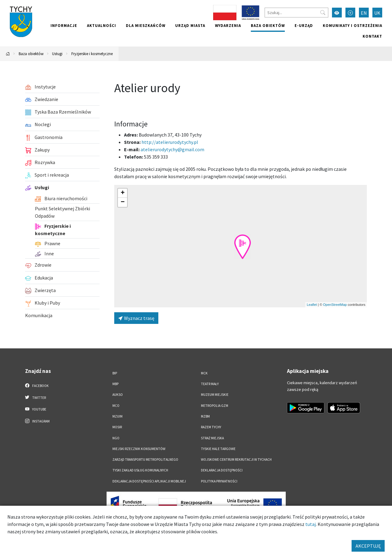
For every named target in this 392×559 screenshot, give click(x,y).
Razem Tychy (211, 427)
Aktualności (102, 25)
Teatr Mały (210, 384)
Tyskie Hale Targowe (218, 449)
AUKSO (118, 395)
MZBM (205, 416)
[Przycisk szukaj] (323, 13)
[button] (243, 247)
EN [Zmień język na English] (364, 13)
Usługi (57, 54)
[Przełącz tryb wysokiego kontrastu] (337, 13)
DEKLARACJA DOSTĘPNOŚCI (222, 470)
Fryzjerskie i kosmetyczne (92, 54)
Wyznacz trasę (136, 318)
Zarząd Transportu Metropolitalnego (145, 460)
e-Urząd (304, 25)
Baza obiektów (268, 25)
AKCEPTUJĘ (368, 546)
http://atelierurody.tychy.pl (170, 142)
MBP (115, 384)
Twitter (36, 397)
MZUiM (117, 416)
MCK (204, 373)
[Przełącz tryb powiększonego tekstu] (350, 13)
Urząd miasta (190, 25)
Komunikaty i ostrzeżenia (352, 25)
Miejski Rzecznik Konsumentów (139, 449)
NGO (116, 438)
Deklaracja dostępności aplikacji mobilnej (149, 481)
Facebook (37, 385)
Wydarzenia (228, 25)
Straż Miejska (212, 438)
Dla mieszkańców (146, 25)
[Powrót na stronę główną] (8, 54)
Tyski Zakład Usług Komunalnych (140, 470)
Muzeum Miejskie (215, 395)
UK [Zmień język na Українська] (377, 13)
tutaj (311, 524)
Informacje (64, 25)
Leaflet (312, 305)
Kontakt (372, 36)
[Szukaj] (296, 13)
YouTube (36, 409)
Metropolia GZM (215, 406)
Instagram (37, 421)
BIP (115, 373)
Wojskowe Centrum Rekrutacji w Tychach (236, 460)
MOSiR (117, 427)
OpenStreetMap (335, 305)
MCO (116, 406)
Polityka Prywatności (219, 481)
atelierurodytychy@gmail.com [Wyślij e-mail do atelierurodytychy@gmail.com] (172, 149)
